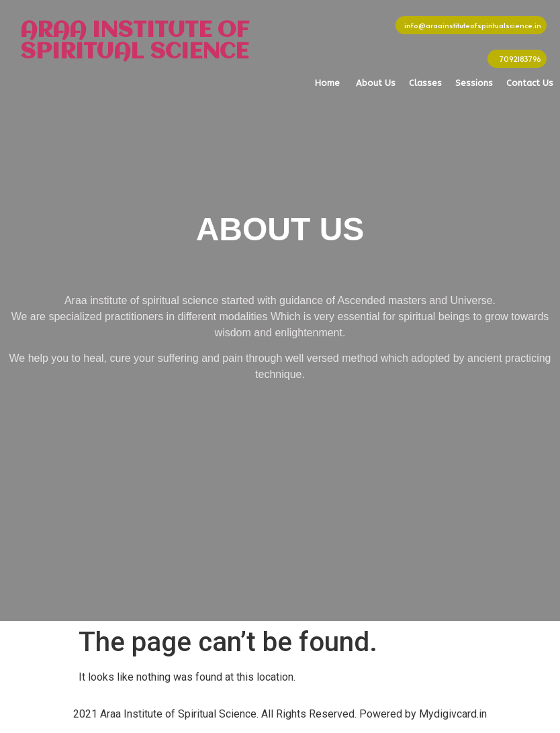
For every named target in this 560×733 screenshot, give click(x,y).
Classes (425, 83)
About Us (376, 83)
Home (327, 83)
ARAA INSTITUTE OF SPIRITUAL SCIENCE (135, 42)
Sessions (474, 83)
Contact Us (530, 83)
